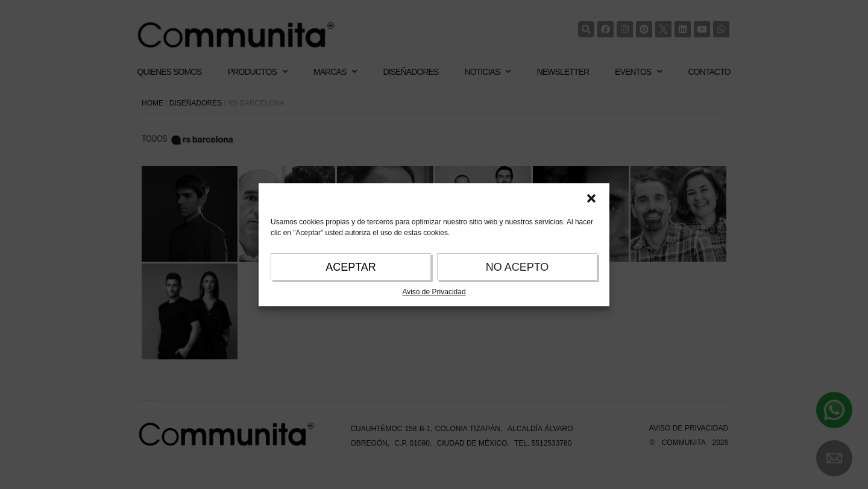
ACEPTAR (351, 267)
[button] (591, 198)
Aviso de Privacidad (434, 292)
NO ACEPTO (517, 267)
